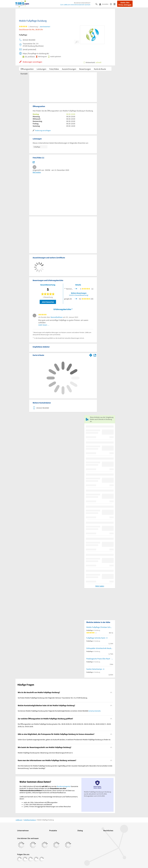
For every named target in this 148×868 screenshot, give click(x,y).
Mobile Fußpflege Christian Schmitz (100, 627)
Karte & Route (100, 69)
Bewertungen (85, 69)
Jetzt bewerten (48, 302)
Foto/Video (54, 69)
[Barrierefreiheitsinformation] (112, 4)
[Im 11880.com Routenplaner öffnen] (91, 355)
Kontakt (24, 74)
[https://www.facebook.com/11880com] (19, 859)
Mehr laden (100, 586)
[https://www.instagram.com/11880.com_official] (25, 859)
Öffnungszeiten (27, 69)
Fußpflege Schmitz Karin (96, 638)
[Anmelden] (105, 4)
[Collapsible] (111, 692)
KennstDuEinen (57, 317)
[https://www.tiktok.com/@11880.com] (31, 859)
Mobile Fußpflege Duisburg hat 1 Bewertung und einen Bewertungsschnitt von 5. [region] (45, 753)
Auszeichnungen (69, 69)
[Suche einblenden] (97, 4)
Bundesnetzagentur (64, 786)
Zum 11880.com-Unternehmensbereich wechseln (75, 5)
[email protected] (94, 711)
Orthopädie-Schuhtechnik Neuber (99, 648)
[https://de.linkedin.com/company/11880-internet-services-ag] (36, 859)
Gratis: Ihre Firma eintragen (125, 4)
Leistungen (41, 69)
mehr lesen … (44, 325)
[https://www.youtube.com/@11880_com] (42, 859)
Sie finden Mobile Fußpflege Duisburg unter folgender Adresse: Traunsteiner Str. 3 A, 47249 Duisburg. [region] (53, 698)
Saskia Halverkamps (94, 669)
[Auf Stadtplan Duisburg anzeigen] (95, 355)
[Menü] (115, 4)
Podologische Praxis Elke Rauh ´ (99, 659)
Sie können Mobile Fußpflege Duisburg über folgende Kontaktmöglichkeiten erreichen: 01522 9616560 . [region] (59, 711)
